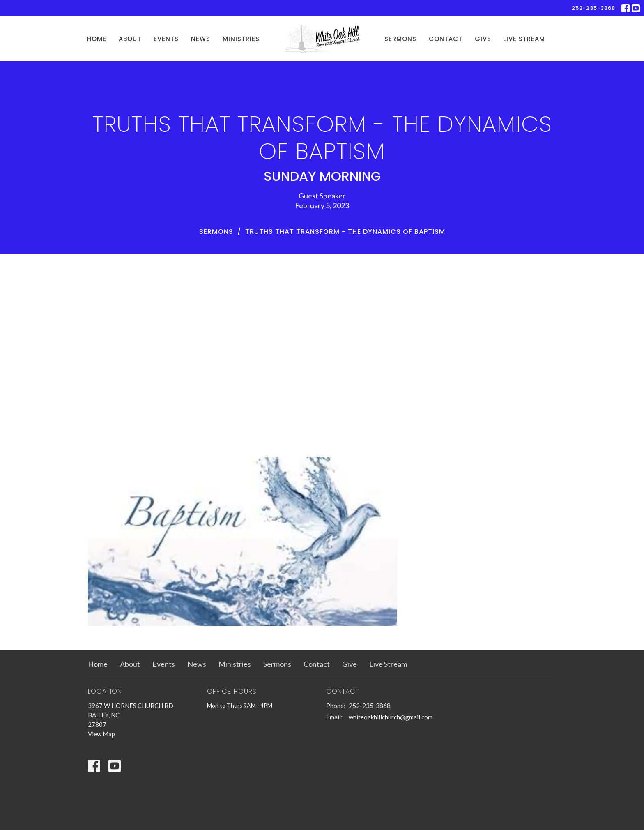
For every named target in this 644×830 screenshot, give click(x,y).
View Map (101, 734)
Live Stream (524, 39)
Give (483, 39)
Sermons (400, 39)
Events (166, 39)
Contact (446, 39)
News (201, 39)
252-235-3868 (593, 8)
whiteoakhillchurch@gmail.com (391, 717)
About (130, 39)
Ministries (241, 39)
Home (97, 39)
